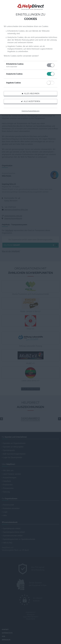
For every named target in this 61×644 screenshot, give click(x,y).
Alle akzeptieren (30, 101)
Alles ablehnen (31, 94)
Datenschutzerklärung (31, 111)
